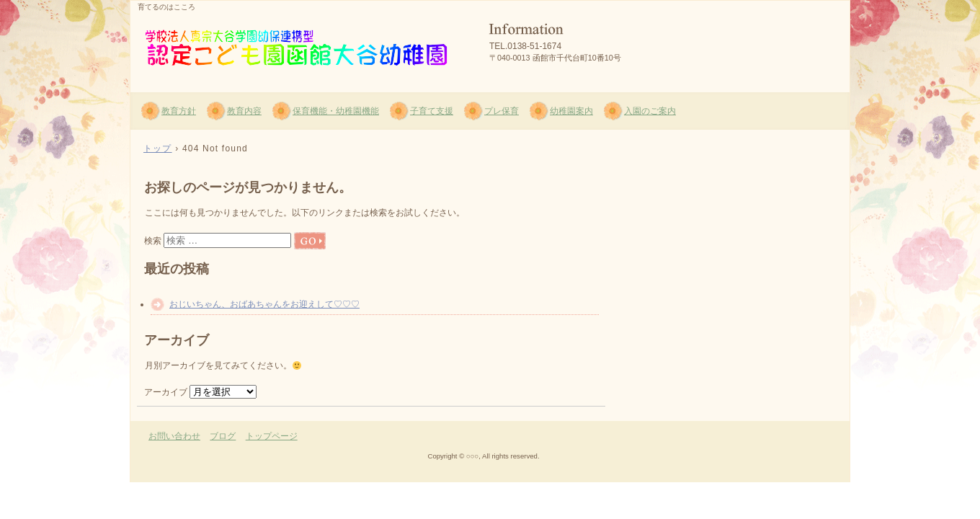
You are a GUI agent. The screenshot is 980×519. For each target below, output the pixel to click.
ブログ (223, 436)
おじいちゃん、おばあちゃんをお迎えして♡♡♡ (264, 304)
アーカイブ (166, 392)
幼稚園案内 (571, 111)
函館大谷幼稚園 (303, 44)
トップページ (272, 436)
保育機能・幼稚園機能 (336, 111)
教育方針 (179, 111)
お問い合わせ (174, 436)
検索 (153, 241)
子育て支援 (432, 111)
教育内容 (244, 111)
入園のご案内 (650, 111)
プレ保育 (502, 111)
